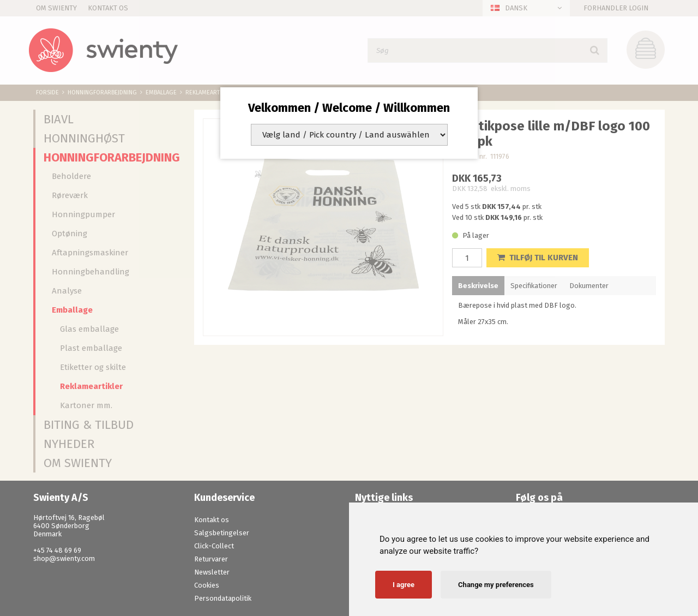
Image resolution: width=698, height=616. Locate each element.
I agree (404, 585)
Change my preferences (496, 585)
